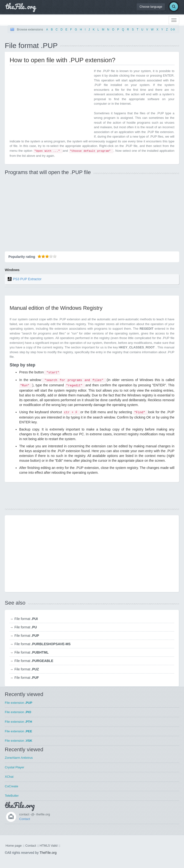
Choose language (151, 7)
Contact (25, 819)
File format (26, 619)
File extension (18, 703)
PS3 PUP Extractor (27, 279)
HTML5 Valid (49, 846)
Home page (14, 846)
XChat (9, 777)
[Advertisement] (50, 102)
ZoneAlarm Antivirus (19, 758)
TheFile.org (48, 853)
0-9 (173, 30)
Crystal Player (15, 767)
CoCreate (12, 786)
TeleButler (12, 796)
